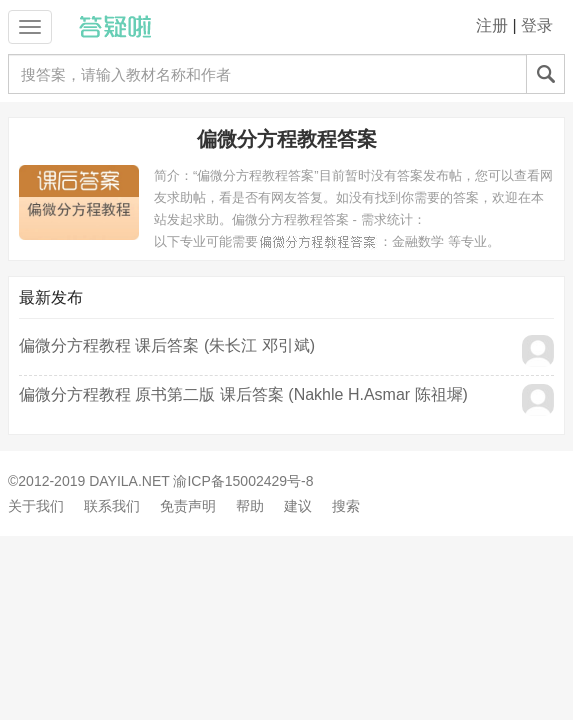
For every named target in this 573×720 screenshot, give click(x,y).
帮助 (250, 506)
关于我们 (36, 506)
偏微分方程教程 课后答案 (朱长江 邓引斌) (167, 345)
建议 (298, 506)
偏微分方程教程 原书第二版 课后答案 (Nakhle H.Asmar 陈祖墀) (243, 394)
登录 (537, 25)
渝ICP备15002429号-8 (243, 481)
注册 (492, 25)
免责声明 (188, 506)
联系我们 (112, 506)
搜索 (346, 506)
